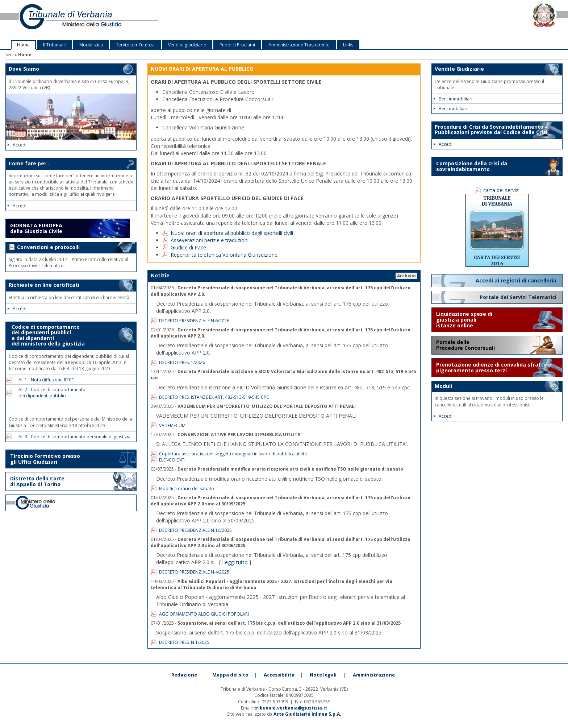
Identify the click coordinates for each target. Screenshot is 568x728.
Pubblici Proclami (237, 45)
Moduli (443, 386)
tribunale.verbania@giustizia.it (291, 708)
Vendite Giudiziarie (459, 69)
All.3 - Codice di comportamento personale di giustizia (72, 437)
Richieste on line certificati (44, 285)
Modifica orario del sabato (187, 489)
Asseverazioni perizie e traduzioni (210, 240)
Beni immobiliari (453, 99)
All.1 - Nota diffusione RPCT (44, 380)
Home (23, 45)
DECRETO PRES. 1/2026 (182, 362)
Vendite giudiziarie (187, 45)
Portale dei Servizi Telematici (519, 297)
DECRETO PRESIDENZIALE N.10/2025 (195, 530)
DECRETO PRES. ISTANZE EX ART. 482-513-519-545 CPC (214, 397)
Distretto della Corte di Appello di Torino (37, 481)
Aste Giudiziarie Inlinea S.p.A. (307, 714)
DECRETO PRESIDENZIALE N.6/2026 (194, 321)
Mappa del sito (230, 675)
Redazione (184, 675)
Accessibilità (279, 675)
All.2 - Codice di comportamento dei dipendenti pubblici (50, 393)
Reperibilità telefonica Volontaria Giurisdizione (224, 255)
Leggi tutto (235, 562)
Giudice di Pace (188, 247)
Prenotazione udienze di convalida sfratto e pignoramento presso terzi (494, 367)
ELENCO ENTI (172, 460)
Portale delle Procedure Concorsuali (466, 345)
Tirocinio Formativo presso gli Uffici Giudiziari (45, 459)
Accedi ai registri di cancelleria (517, 280)
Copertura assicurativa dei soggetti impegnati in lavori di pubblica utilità (233, 454)
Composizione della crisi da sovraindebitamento (472, 166)
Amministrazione (374, 675)
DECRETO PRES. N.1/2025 (184, 642)
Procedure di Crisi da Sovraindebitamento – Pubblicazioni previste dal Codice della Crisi (491, 129)
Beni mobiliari (450, 109)
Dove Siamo (24, 69)
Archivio (406, 276)
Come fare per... (30, 163)
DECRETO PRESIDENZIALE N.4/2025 (194, 572)
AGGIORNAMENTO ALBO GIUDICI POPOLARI (204, 614)
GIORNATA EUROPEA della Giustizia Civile (36, 228)
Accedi (17, 145)
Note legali (323, 675)
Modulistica (91, 45)
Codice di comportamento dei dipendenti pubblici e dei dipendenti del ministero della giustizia (47, 335)
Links (348, 45)
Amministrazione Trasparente (299, 45)
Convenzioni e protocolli (48, 247)
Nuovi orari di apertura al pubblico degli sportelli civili (232, 233)
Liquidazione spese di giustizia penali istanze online (464, 320)
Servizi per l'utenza (135, 45)
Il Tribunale (55, 45)
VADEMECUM (172, 425)
